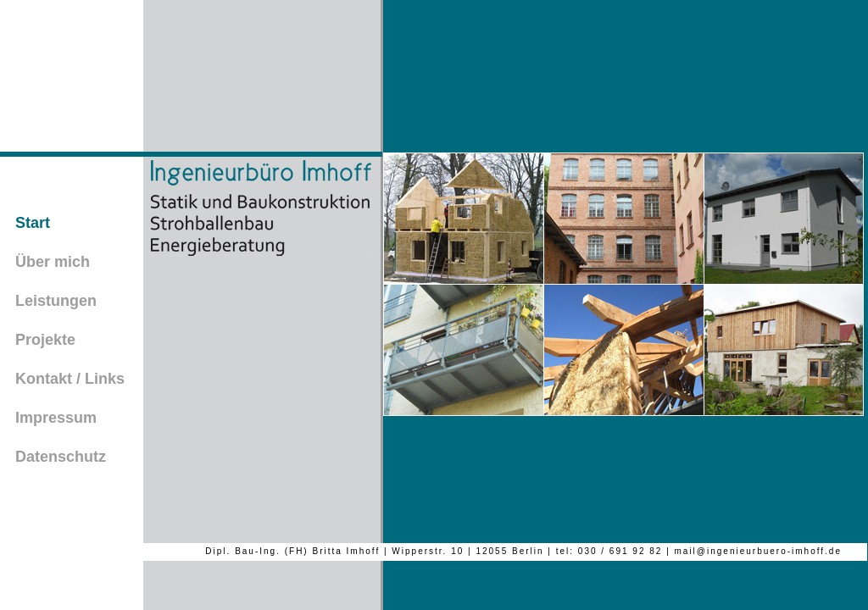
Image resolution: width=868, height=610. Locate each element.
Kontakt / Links (70, 379)
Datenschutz (61, 457)
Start (33, 223)
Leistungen (56, 301)
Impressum (56, 418)
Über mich (53, 262)
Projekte (45, 340)
